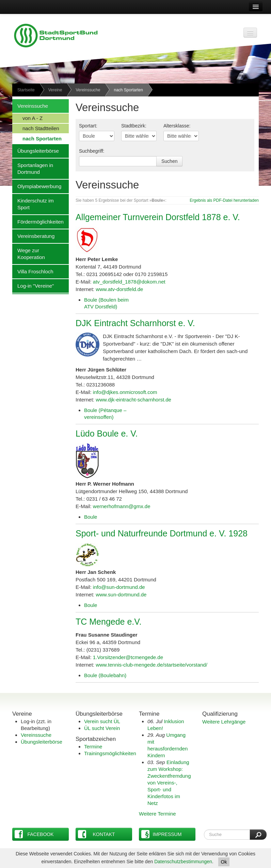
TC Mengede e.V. (109, 622)
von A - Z (27, 118)
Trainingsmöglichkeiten (110, 753)
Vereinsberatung (33, 236)
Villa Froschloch (33, 271)
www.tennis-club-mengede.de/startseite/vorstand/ (152, 665)
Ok (224, 862)
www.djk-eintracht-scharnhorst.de (133, 400)
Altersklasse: (177, 126)
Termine (93, 747)
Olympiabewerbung (37, 186)
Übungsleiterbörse (36, 151)
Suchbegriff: (92, 151)
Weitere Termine (157, 814)
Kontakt (97, 834)
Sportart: (88, 126)
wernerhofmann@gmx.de (122, 506)
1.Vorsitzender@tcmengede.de (128, 657)
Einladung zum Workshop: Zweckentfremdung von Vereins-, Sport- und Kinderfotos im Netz (169, 783)
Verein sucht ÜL (102, 721)
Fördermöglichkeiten (38, 222)
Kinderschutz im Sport (33, 204)
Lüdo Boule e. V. (107, 433)
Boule (91, 517)
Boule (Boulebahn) (105, 675)
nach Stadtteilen (36, 128)
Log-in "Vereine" (33, 286)
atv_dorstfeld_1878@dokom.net (129, 282)
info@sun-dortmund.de (119, 587)
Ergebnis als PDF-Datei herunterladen (224, 200)
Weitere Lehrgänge (224, 722)
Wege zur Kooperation (29, 254)
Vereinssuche (88, 90)
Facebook (34, 834)
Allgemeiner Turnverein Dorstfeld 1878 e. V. (158, 217)
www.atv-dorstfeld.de (119, 289)
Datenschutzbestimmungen (183, 862)
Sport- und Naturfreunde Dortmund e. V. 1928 (162, 533)
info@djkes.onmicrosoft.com (125, 392)
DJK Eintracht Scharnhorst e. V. (135, 323)
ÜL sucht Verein (102, 728)
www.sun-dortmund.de (121, 595)
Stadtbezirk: (134, 126)
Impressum (161, 834)
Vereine (55, 90)
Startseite (26, 90)
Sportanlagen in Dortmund (33, 168)
